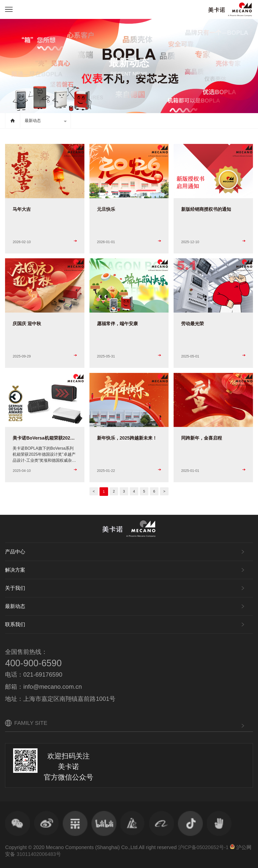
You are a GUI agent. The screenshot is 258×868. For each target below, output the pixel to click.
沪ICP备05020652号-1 (203, 847)
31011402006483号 (39, 854)
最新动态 (33, 121)
